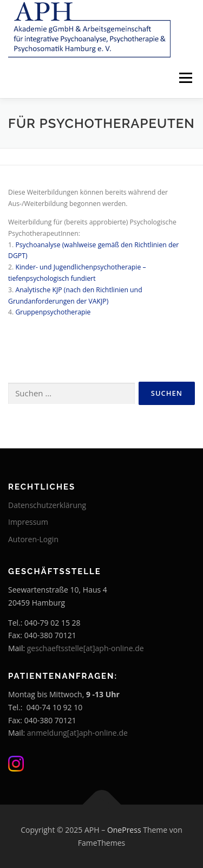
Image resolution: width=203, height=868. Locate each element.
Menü (185, 78)
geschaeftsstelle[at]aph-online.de (86, 648)
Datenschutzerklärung (47, 505)
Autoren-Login (33, 539)
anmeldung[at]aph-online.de (77, 733)
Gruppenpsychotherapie (53, 312)
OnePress (124, 830)
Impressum (28, 522)
